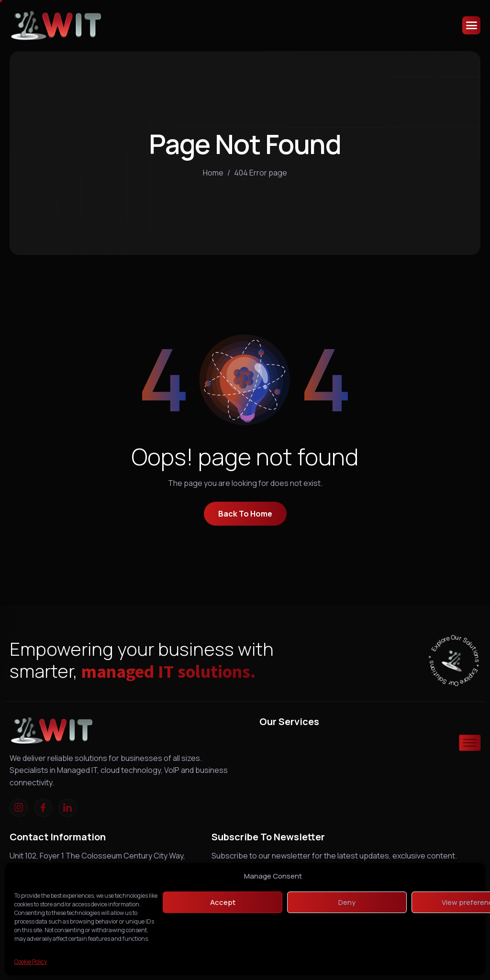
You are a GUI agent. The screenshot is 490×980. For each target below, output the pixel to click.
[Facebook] (43, 808)
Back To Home (245, 514)
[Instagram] (19, 808)
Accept (223, 902)
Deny (347, 902)
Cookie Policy (31, 962)
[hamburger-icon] (471, 25)
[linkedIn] (67, 808)
